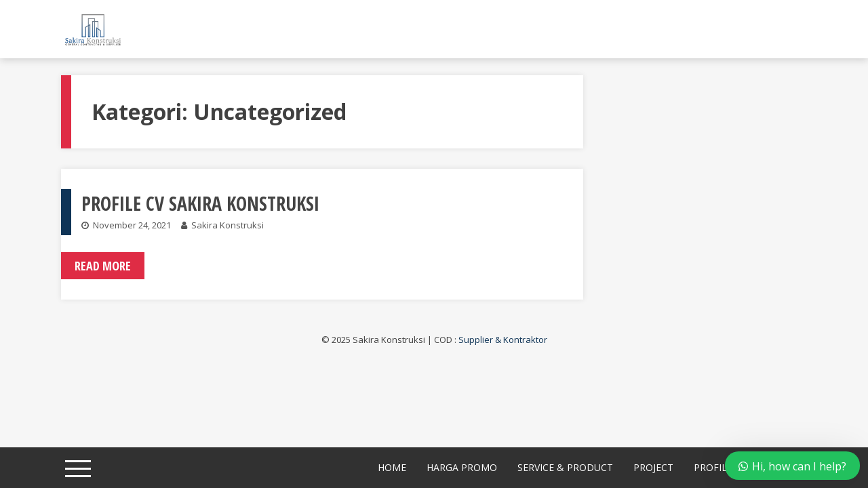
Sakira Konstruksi (228, 225)
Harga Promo (462, 467)
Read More (103, 266)
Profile (713, 467)
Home (392, 467)
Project (653, 467)
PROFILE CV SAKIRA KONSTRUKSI (200, 203)
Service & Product (565, 467)
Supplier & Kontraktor (503, 340)
